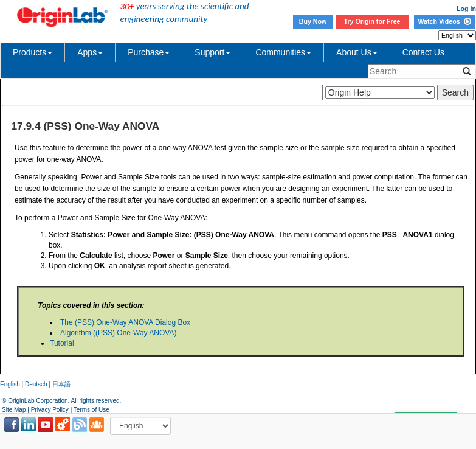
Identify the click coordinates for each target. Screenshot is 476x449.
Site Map (14, 410)
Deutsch (36, 384)
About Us (357, 52)
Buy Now (313, 21)
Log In (466, 9)
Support (212, 52)
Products (33, 52)
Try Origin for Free (372, 21)
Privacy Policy (50, 410)
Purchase (149, 52)
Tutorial (62, 343)
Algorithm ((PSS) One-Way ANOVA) (118, 333)
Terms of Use (91, 410)
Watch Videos (444, 21)
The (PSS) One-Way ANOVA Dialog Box (125, 322)
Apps (90, 52)
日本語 (61, 384)
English (10, 384)
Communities (283, 52)
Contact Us (423, 52)
